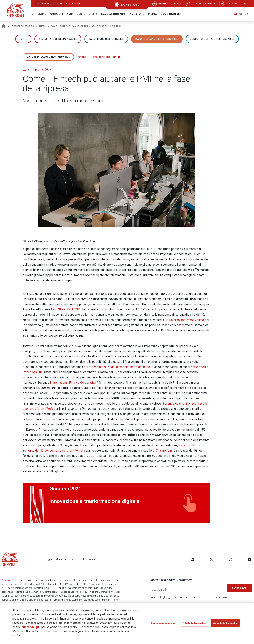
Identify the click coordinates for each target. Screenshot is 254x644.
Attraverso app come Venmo (185, 320)
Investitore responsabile (106, 39)
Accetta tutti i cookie (226, 624)
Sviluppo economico (107, 57)
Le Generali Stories (22, 26)
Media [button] (153, 14)
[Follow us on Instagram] (231, 559)
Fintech (83, 57)
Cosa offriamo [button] (62, 14)
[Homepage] (4, 26)
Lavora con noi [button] (113, 14)
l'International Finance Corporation (73, 383)
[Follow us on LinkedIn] (193, 559)
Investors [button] (136, 14)
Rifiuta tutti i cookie (194, 624)
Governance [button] (170, 14)
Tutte (42, 26)
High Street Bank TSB (66, 309)
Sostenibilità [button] (87, 14)
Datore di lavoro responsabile (157, 39)
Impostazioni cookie (163, 624)
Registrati (240, 588)
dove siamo (130, 5)
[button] (241, 14)
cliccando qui (31, 628)
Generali (7, 580)
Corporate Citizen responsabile (212, 39)
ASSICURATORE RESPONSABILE (58, 39)
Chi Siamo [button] (39, 14)
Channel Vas (164, 451)
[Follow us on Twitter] (212, 559)
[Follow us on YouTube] (250, 559)
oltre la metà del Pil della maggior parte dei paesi (117, 367)
